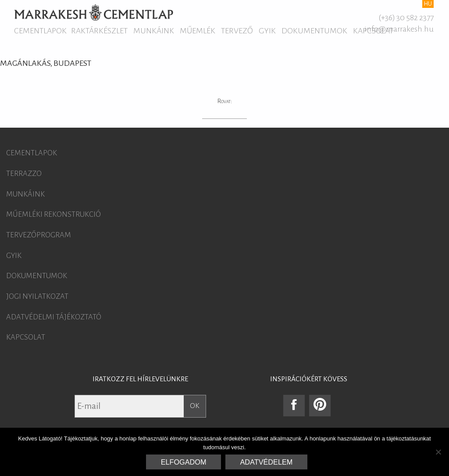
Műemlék (198, 31)
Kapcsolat (26, 337)
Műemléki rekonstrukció (53, 215)
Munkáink (154, 31)
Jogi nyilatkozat (37, 297)
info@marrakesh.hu (399, 29)
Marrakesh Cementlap (94, 12)
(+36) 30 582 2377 (406, 18)
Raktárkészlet (99, 31)
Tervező (237, 31)
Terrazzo (24, 174)
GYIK (267, 31)
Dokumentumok (314, 31)
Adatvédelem (267, 462)
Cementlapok (40, 31)
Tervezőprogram (39, 235)
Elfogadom (184, 462)
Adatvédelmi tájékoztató (54, 317)
